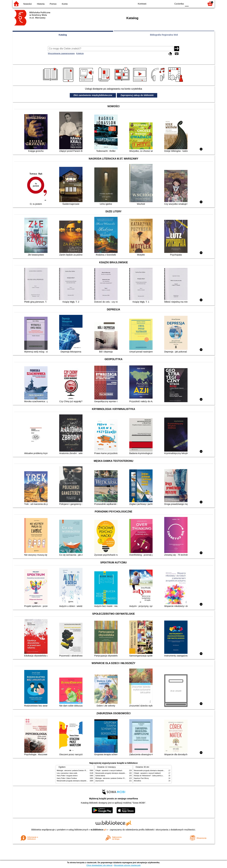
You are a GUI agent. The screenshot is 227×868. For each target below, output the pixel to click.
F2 (199, 3)
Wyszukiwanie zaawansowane (61, 53)
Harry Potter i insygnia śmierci (67, 776)
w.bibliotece (98, 830)
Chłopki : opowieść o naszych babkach (109, 771)
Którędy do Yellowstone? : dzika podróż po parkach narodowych (156, 776)
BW (157, 3)
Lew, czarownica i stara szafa (67, 773)
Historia (41, 4)
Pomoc (53, 4)
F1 (192, 3)
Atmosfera (138, 781)
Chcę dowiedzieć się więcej (99, 865)
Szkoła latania (100, 776)
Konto (65, 4)
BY (169, 3)
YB (163, 3)
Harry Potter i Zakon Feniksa (67, 778)
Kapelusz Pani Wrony (141, 778)
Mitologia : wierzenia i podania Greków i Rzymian (74, 771)
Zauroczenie (100, 781)
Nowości (28, 4)
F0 (187, 3)
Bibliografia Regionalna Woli (164, 35)
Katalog (63, 35)
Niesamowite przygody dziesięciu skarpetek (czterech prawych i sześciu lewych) (85, 781)
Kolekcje (80, 53)
